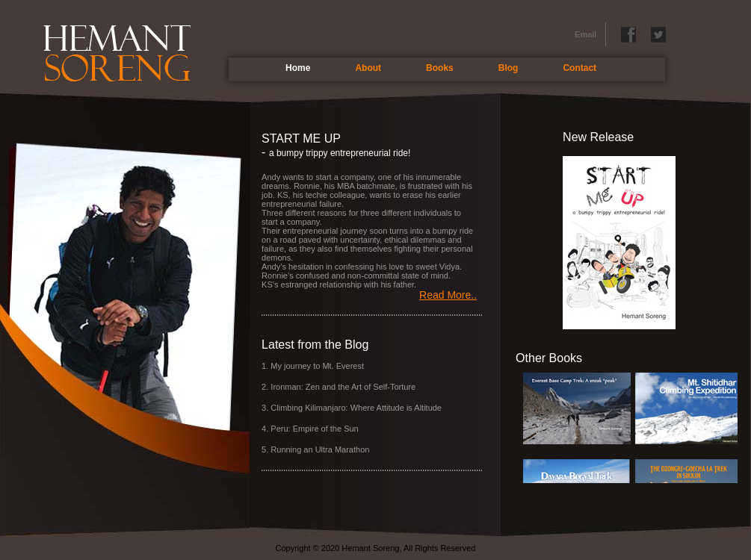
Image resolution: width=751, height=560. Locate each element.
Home (298, 68)
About (368, 68)
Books (440, 68)
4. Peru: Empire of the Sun (310, 429)
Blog (509, 68)
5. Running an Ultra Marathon (315, 449)
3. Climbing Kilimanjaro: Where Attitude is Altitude (352, 408)
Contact (580, 68)
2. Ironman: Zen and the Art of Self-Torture (339, 387)
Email (585, 34)
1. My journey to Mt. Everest (313, 366)
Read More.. (448, 295)
